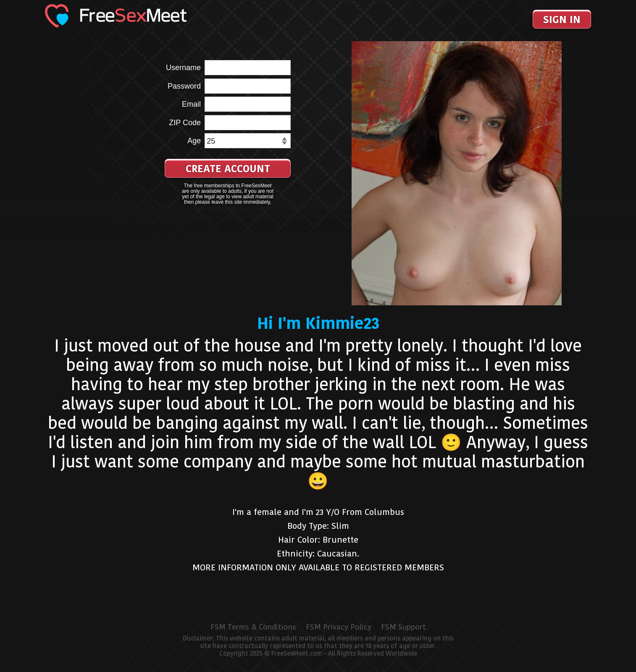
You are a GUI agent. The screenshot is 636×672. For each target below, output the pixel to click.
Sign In (562, 20)
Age (194, 141)
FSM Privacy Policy (339, 627)
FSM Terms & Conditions (253, 627)
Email (191, 104)
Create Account (228, 169)
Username (183, 68)
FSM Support (403, 627)
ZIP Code (185, 123)
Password (184, 86)
